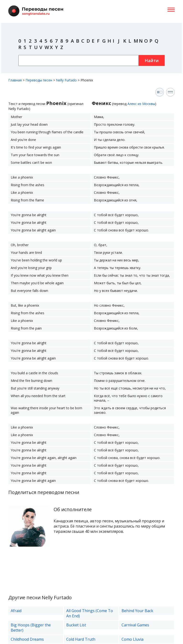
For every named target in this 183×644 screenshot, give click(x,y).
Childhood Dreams (27, 639)
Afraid (16, 611)
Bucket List (76, 625)
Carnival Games (135, 625)
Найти (152, 60)
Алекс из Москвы (141, 104)
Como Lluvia (132, 639)
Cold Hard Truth (81, 639)
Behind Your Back (137, 611)
